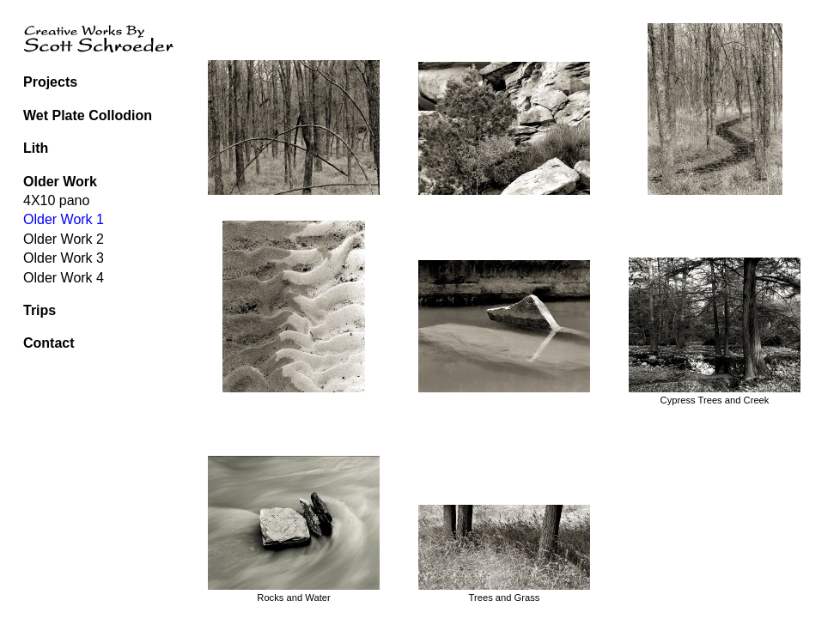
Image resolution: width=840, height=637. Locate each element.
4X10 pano (56, 200)
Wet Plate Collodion (88, 115)
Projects (50, 82)
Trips (40, 310)
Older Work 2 (64, 239)
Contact (49, 343)
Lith (36, 148)
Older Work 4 (64, 278)
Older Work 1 (64, 219)
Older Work (60, 182)
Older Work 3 (64, 258)
